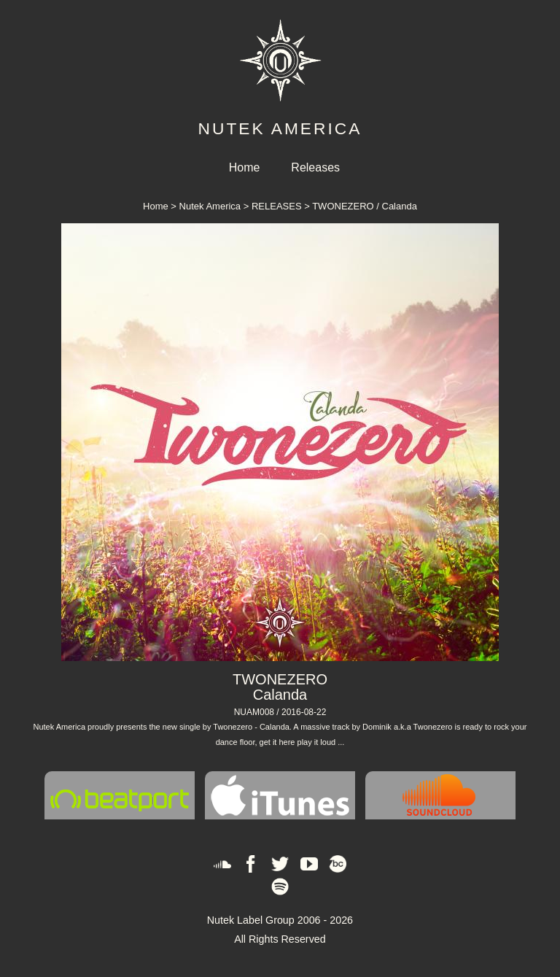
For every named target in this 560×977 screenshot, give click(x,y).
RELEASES (277, 206)
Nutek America (210, 206)
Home (245, 167)
